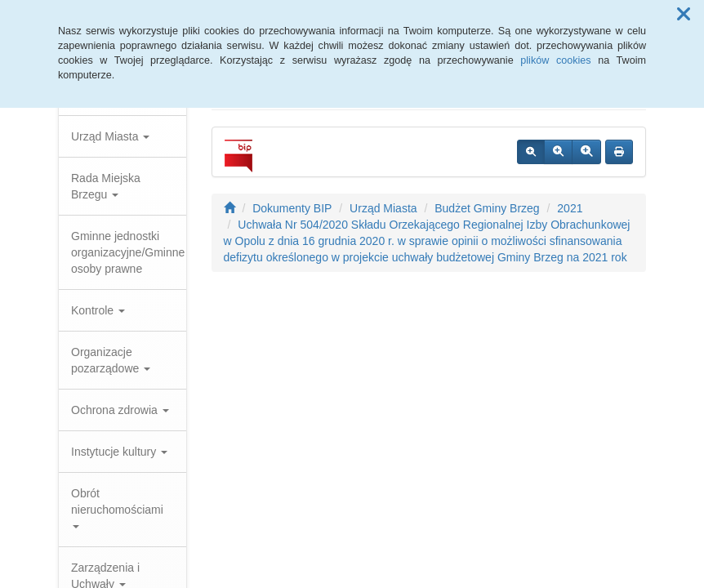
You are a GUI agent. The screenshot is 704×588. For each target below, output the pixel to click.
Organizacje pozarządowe (111, 360)
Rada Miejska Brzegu (106, 186)
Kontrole (98, 310)
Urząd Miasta (110, 136)
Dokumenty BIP (292, 208)
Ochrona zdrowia (120, 410)
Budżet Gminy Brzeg (487, 208)
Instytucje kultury (119, 452)
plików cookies (555, 60)
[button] (684, 15)
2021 (570, 208)
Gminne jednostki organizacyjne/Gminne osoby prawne (128, 252)
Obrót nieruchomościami (117, 508)
